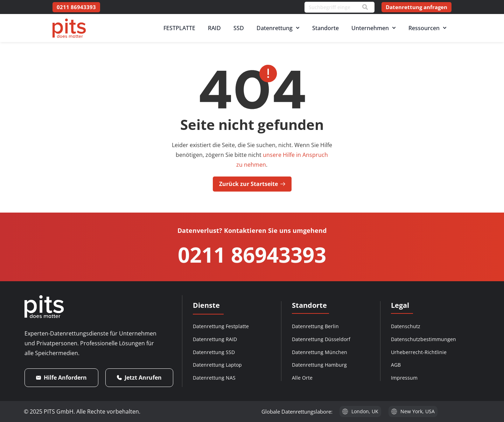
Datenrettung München (320, 352)
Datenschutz (406, 326)
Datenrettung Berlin (315, 326)
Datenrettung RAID (215, 339)
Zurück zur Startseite (252, 184)
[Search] (365, 7)
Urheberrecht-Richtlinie (419, 352)
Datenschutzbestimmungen (423, 339)
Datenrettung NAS (214, 378)
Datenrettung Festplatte (221, 326)
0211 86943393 (252, 255)
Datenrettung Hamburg (319, 365)
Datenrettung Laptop (217, 365)
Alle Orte (302, 378)
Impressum (404, 378)
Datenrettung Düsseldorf (321, 339)
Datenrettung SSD (214, 352)
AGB (396, 365)
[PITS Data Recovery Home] (69, 28)
